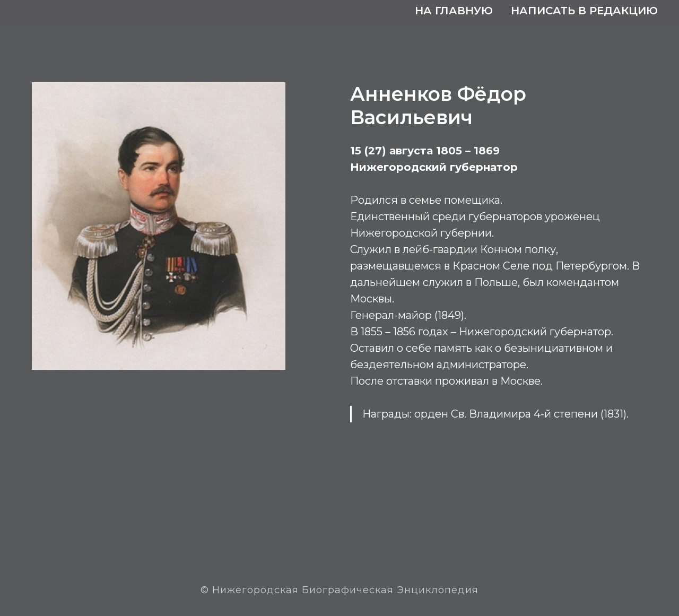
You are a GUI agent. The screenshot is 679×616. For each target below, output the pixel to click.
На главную (454, 11)
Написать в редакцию (584, 11)
